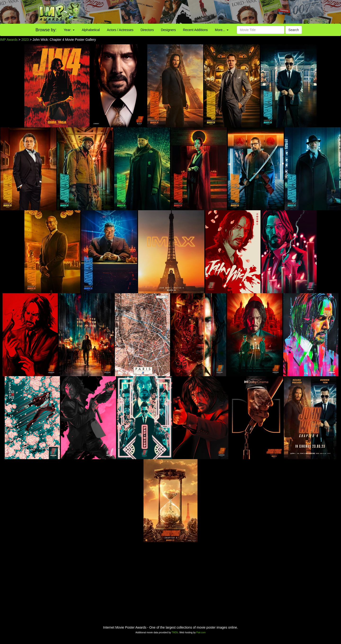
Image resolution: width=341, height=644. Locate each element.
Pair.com (201, 633)
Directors (147, 30)
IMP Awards (9, 40)
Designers (168, 30)
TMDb (175, 633)
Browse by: (46, 30)
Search (294, 30)
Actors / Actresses (120, 30)
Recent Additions (195, 30)
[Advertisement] (213, 12)
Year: (69, 30)
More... (222, 30)
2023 (25, 40)
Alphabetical (91, 30)
